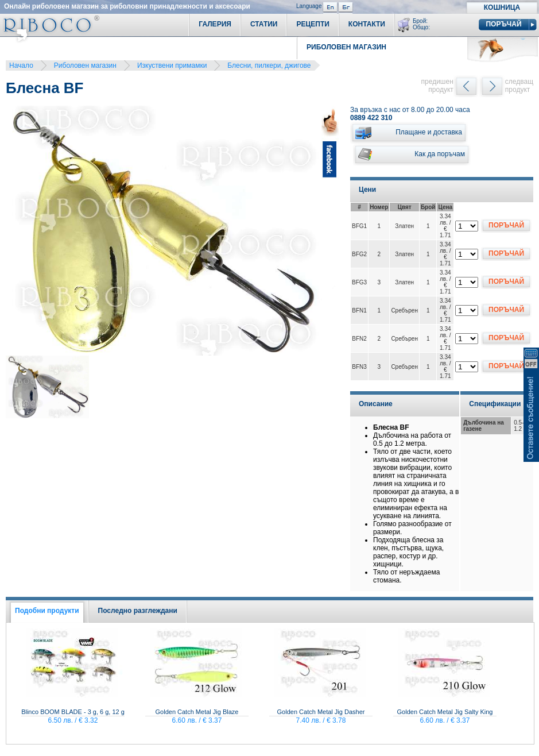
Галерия (215, 24)
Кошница (502, 7)
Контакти (367, 24)
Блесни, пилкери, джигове (269, 65)
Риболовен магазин (85, 65)
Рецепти (313, 24)
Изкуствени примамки (172, 65)
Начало (21, 65)
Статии (264, 24)
